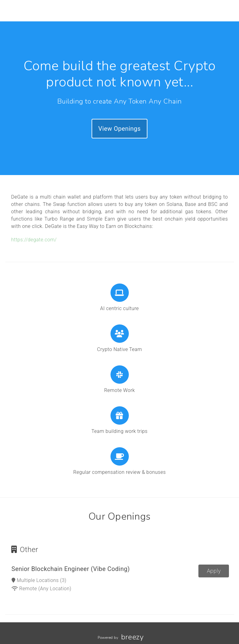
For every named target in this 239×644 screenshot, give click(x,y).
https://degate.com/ (34, 240)
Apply (214, 571)
